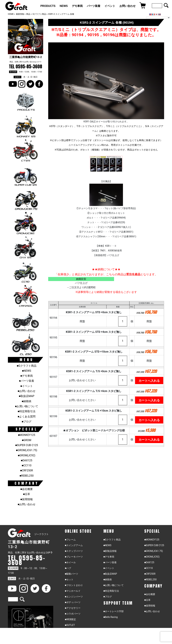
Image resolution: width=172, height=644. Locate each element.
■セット (69, 579)
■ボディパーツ (73, 602)
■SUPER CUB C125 (27, 445)
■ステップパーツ (74, 551)
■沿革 (27, 494)
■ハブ (68, 568)
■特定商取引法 (27, 411)
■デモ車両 (27, 376)
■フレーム (70, 540)
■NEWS (27, 371)
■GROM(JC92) (27, 455)
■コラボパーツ (73, 614)
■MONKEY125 (27, 435)
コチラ (39, 62)
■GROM (27, 440)
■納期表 (27, 401)
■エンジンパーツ (74, 597)
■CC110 (27, 465)
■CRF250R (27, 470)
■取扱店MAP (27, 396)
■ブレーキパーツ (74, 557)
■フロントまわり (74, 585)
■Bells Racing (111, 617)
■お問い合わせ (27, 391)
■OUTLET (70, 625)
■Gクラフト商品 (27, 366)
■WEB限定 (70, 619)
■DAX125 (27, 460)
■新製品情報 (110, 551)
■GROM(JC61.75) (27, 450)
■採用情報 (27, 499)
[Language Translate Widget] (158, 18)
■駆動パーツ (71, 574)
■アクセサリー (73, 608)
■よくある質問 (27, 417)
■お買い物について (27, 406)
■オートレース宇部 (114, 611)
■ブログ (27, 422)
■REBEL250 (27, 476)
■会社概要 (27, 489)
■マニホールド (73, 591)
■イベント (27, 386)
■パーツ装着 (27, 381)
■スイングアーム (74, 545)
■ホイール (70, 562)
